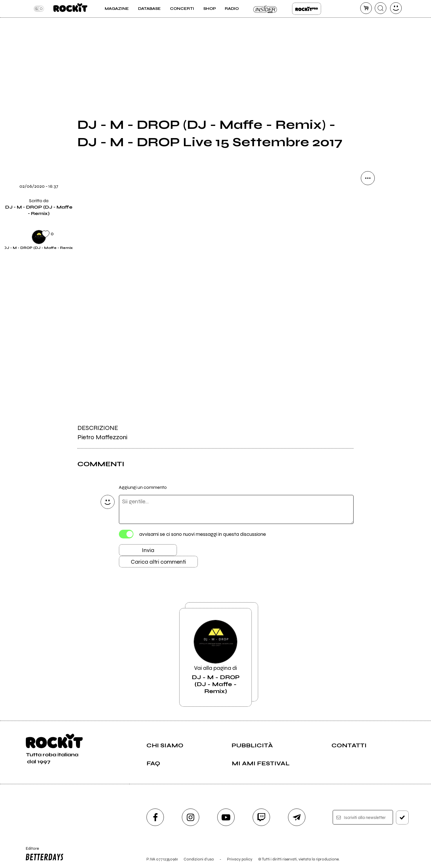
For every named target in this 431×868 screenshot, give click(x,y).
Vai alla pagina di (215, 657)
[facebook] (155, 817)
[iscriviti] (402, 818)
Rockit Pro (307, 9)
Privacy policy (240, 859)
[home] (70, 9)
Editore (43, 854)
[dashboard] (396, 8)
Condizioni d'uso (199, 859)
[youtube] (226, 817)
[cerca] (381, 8)
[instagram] (191, 817)
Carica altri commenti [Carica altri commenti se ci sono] (158, 562)
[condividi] (368, 178)
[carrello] (366, 8)
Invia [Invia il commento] (148, 550)
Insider (265, 9)
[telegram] (297, 817)
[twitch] (261, 817)
